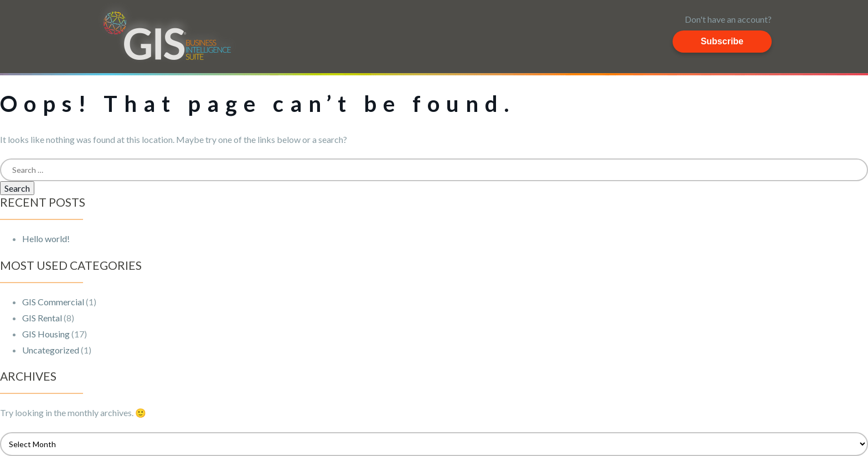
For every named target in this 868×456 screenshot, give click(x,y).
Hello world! (46, 239)
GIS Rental (42, 318)
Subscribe (722, 41)
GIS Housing (46, 334)
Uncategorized (51, 350)
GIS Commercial (53, 302)
